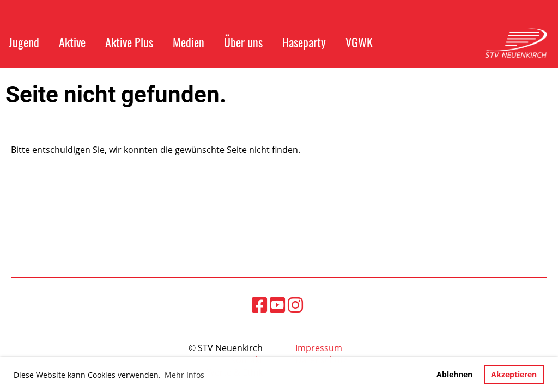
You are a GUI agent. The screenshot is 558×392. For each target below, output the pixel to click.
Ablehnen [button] (454, 374)
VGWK (359, 42)
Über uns (243, 42)
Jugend (24, 42)
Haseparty (304, 42)
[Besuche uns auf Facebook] (259, 305)
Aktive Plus (129, 42)
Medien (189, 42)
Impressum (319, 348)
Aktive (72, 42)
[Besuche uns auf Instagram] (295, 305)
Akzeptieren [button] (514, 374)
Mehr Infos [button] (184, 375)
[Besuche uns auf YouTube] (277, 305)
